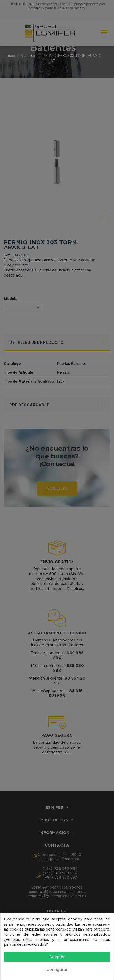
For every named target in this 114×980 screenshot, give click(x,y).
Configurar (57, 969)
